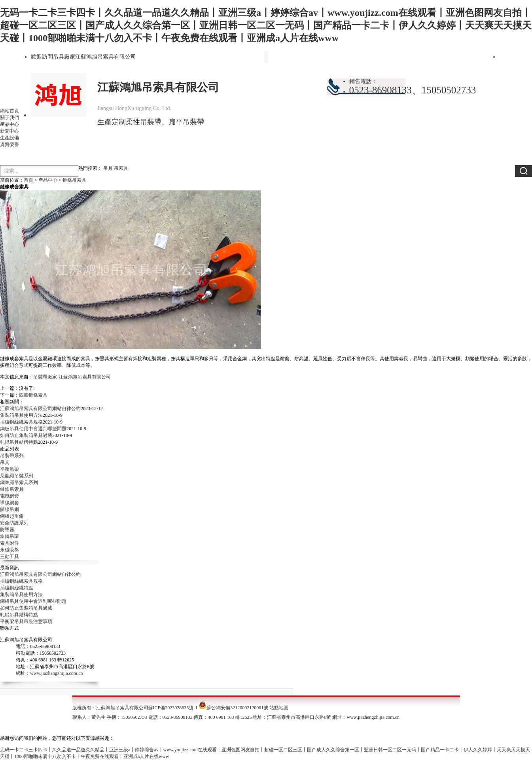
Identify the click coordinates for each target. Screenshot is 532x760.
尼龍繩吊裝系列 (17, 476)
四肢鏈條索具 (33, 395)
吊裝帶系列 (12, 456)
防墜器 (7, 530)
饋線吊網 (9, 509)
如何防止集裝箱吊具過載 (26, 435)
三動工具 (9, 557)
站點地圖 (279, 708)
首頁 (28, 180)
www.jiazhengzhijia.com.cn (57, 673)
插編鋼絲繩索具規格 (21, 422)
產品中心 (9, 124)
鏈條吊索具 (74, 180)
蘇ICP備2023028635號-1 (173, 708)
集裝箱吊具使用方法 (21, 415)
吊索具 (121, 168)
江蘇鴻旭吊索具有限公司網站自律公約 (40, 408)
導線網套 (9, 503)
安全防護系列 (14, 523)
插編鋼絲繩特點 (17, 588)
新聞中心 (9, 131)
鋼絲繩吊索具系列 (19, 483)
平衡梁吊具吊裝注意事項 (26, 621)
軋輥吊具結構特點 (19, 442)
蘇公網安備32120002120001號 (237, 708)
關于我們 (9, 118)
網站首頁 (9, 111)
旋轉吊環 (9, 536)
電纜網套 (9, 496)
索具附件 (9, 543)
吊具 (108, 168)
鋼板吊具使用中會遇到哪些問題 (33, 429)
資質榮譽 (9, 144)
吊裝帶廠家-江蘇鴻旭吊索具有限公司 (72, 377)
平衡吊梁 (9, 469)
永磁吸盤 (9, 550)
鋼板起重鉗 (12, 516)
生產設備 (9, 138)
